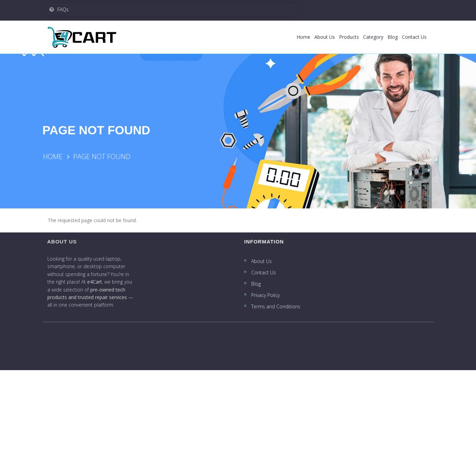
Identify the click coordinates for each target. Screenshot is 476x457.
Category (373, 37)
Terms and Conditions (276, 306)
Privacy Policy (266, 295)
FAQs (59, 9)
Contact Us (414, 37)
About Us (325, 37)
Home (303, 37)
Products (349, 37)
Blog (393, 37)
